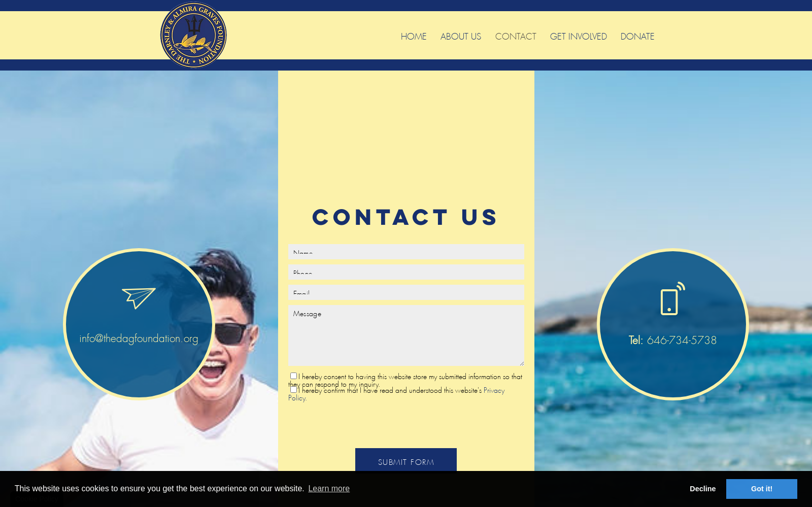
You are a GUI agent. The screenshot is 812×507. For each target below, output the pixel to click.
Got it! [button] (762, 489)
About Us (461, 35)
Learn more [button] (329, 488)
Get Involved (579, 35)
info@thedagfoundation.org (139, 336)
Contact (516, 35)
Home (414, 35)
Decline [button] (703, 489)
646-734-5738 (673, 338)
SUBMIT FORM (406, 460)
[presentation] (406, 423)
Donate (638, 35)
